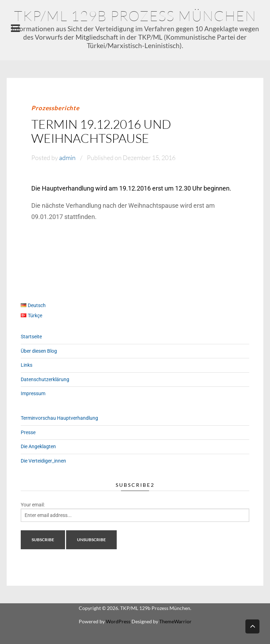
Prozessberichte (55, 108)
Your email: (33, 505)
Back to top (252, 626)
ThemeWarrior (175, 621)
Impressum (33, 393)
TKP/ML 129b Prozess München (135, 16)
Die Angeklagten (38, 446)
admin (67, 158)
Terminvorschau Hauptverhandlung (59, 418)
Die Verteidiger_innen (43, 461)
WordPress (118, 621)
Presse (28, 432)
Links (27, 365)
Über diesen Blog (39, 351)
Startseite (31, 337)
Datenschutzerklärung (45, 379)
